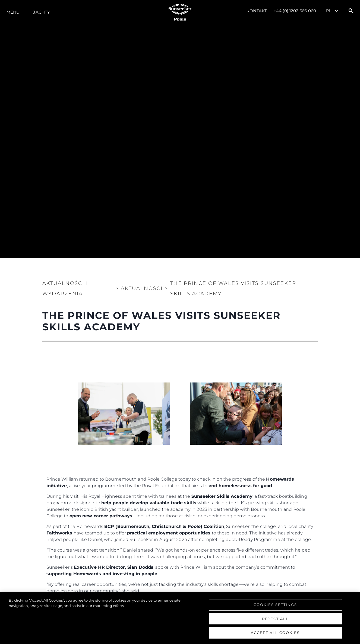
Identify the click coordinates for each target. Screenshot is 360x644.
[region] (180, 618)
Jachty (42, 12)
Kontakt (257, 11)
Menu (13, 12)
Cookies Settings (275, 605)
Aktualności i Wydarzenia (65, 288)
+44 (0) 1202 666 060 (295, 11)
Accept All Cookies (275, 633)
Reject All (275, 619)
